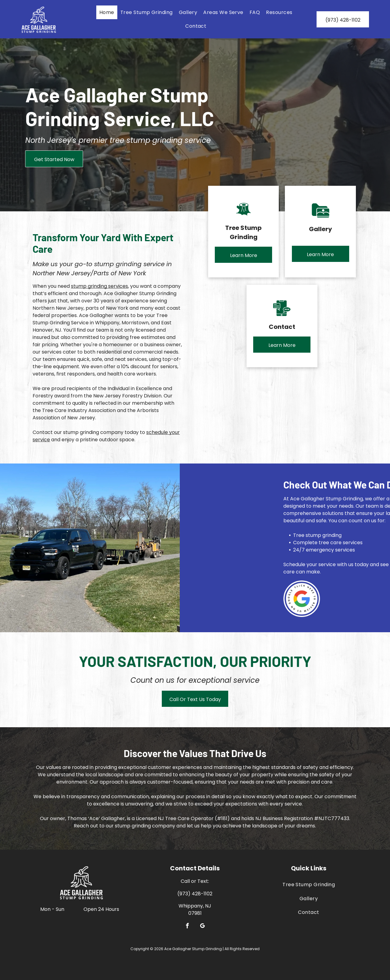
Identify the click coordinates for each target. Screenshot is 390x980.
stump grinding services (99, 286)
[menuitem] (107, 12)
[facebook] (188, 927)
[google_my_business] (202, 927)
